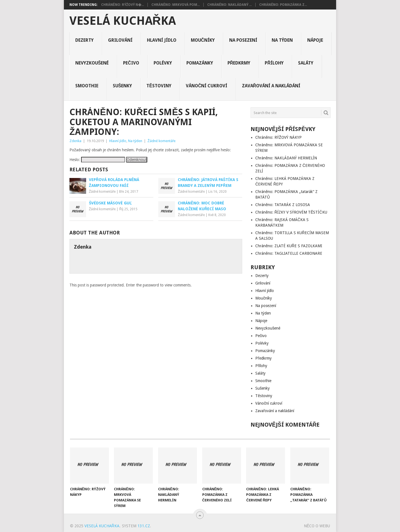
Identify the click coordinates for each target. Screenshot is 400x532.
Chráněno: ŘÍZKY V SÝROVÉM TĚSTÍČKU (291, 212)
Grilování (120, 40)
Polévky (163, 63)
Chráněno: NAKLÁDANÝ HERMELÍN (286, 158)
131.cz (144, 526)
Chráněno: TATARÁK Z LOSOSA (283, 205)
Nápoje (315, 40)
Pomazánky (200, 63)
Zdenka (75, 141)
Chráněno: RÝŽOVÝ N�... (122, 5)
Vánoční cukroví (207, 86)
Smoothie (87, 86)
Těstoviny (159, 86)
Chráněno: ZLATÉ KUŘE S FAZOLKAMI (289, 246)
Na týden (282, 40)
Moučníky (203, 40)
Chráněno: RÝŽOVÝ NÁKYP (278, 137)
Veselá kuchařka (123, 21)
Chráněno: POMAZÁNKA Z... (283, 5)
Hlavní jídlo (162, 40)
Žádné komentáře (162, 141)
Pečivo (131, 63)
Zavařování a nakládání (271, 86)
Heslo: (97, 160)
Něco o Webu (317, 526)
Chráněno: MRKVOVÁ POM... (176, 5)
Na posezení (243, 40)
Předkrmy (239, 63)
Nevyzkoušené (92, 63)
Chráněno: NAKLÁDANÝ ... (229, 5)
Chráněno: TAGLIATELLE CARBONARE (289, 253)
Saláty (306, 63)
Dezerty (84, 40)
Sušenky (122, 86)
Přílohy (274, 63)
